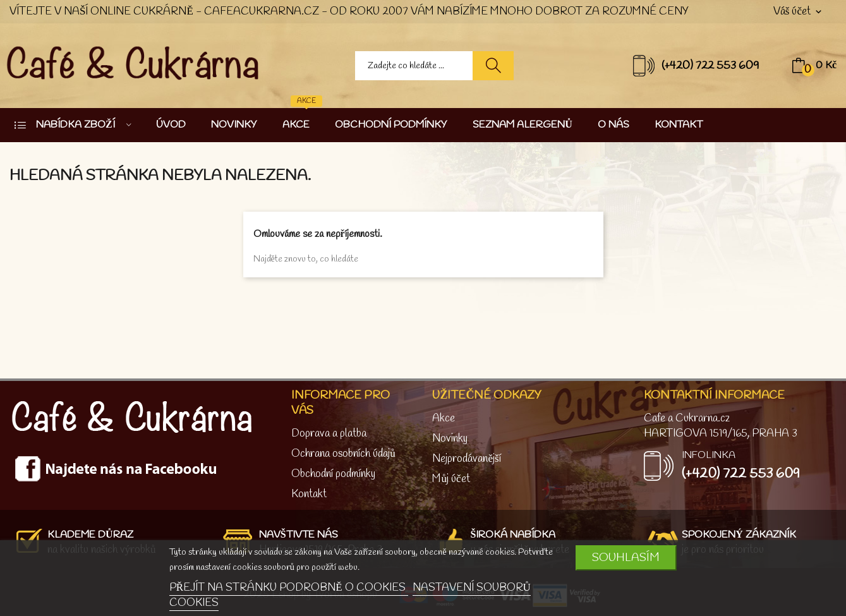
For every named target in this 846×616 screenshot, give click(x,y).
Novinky (450, 439)
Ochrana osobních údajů (343, 454)
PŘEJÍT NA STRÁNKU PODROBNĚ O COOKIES (289, 588)
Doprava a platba (329, 434)
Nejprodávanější (466, 459)
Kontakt (309, 494)
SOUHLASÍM (626, 558)
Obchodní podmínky (333, 474)
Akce (444, 419)
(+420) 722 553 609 (710, 66)
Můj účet (451, 479)
